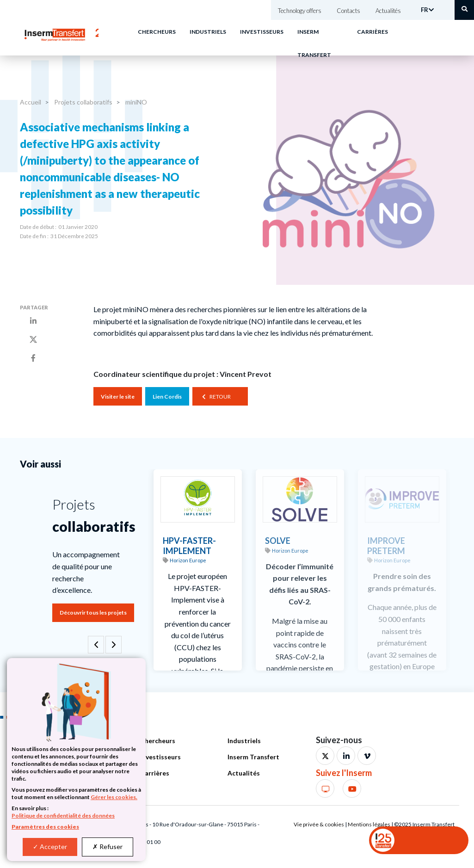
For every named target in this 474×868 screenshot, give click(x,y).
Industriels (208, 32)
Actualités (388, 11)
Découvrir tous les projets (93, 613)
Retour (220, 397)
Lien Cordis (167, 397)
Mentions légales (369, 824)
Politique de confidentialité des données (63, 816)
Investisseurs (262, 32)
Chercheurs (157, 32)
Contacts (348, 11)
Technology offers (300, 11)
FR (425, 10)
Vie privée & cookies (319, 824)
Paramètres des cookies (45, 827)
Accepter (50, 846)
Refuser (108, 846)
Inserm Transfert (253, 757)
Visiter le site (118, 397)
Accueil (31, 102)
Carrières (372, 32)
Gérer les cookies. (114, 797)
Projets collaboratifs (83, 102)
